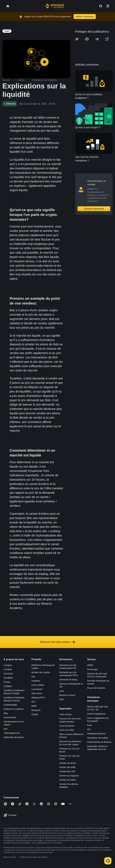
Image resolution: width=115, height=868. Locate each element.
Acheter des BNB (67, 767)
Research (36, 710)
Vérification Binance (96, 734)
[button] (108, 6)
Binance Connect (67, 695)
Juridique (8, 686)
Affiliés (90, 665)
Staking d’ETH (38, 698)
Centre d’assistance (96, 714)
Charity (35, 714)
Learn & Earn (66, 714)
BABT (34, 706)
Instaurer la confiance (14, 709)
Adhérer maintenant (85, 17)
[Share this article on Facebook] (87, 39)
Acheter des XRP (67, 771)
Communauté (10, 717)
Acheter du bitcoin (68, 763)
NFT (33, 702)
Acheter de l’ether (68, 780)
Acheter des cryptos (41, 672)
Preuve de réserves (96, 688)
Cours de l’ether (67, 730)
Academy (36, 681)
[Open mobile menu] (108, 6)
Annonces (8, 674)
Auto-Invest (37, 693)
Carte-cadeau (38, 685)
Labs (62, 691)
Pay (33, 677)
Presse (7, 682)
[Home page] (55, 6)
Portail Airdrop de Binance (99, 742)
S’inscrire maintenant (94, 209)
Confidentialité (10, 705)
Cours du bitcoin (67, 726)
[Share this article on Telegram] (97, 39)
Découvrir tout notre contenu (57, 642)
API (89, 729)
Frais (89, 725)
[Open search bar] (100, 6)
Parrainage (92, 669)
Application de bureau (14, 737)
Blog (6, 713)
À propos (8, 665)
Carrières (8, 669)
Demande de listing (68, 680)
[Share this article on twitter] (77, 39)
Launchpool (37, 689)
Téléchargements (12, 733)
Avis (6, 729)
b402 (62, 699)
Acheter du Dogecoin (69, 776)
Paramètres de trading (98, 738)
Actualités (8, 678)
